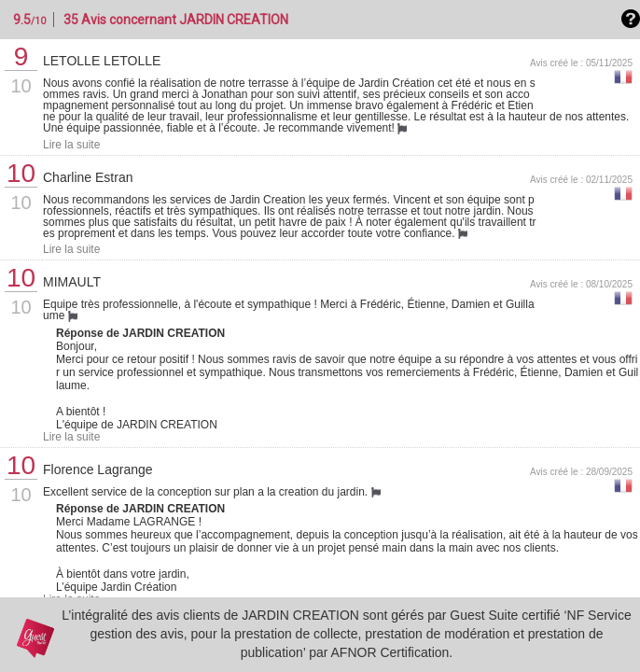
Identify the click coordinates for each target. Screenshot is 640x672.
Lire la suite (71, 145)
